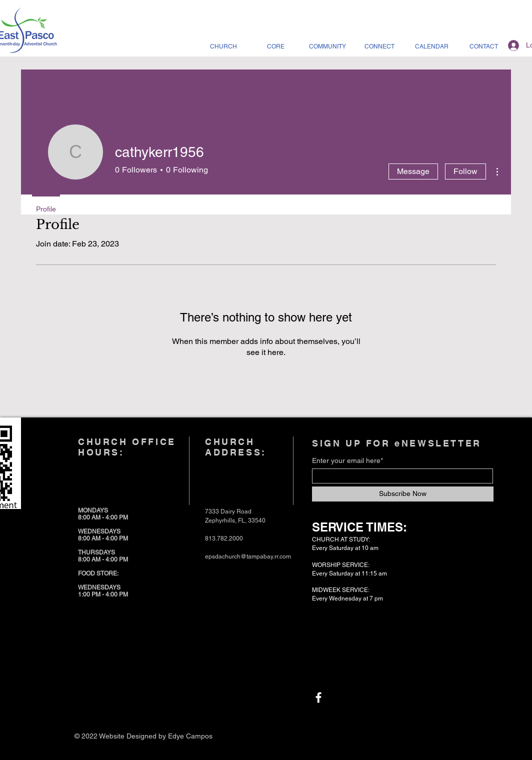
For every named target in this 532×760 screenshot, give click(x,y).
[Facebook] (318, 697)
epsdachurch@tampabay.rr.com (248, 556)
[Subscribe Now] (403, 494)
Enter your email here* (347, 460)
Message (413, 171)
